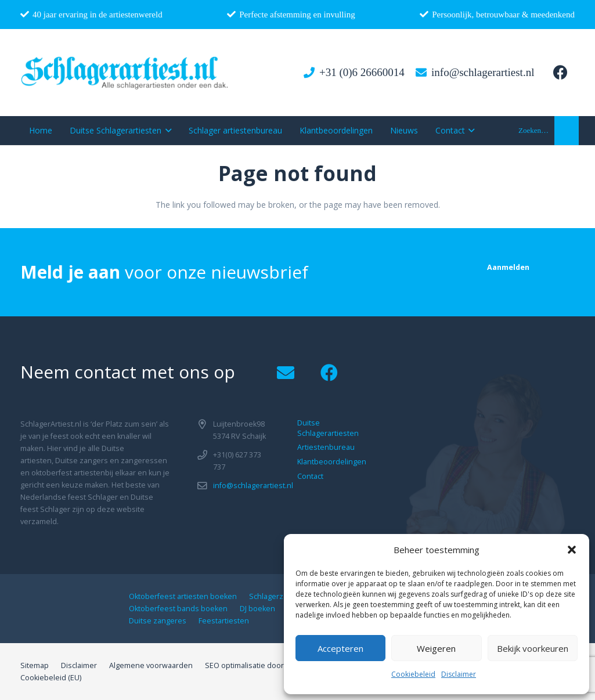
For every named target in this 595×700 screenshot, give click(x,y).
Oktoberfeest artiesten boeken (183, 596)
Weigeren (436, 648)
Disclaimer (459, 674)
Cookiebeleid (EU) (51, 678)
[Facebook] (560, 73)
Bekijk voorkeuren (533, 648)
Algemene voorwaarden (151, 665)
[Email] (286, 373)
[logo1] (125, 73)
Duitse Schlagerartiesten (328, 428)
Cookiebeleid (413, 674)
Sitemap (35, 665)
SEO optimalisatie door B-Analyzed (265, 665)
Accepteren (340, 648)
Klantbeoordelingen (332, 462)
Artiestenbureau (326, 447)
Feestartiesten (224, 621)
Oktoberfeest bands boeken (178, 609)
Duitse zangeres (158, 621)
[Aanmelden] (508, 267)
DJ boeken (257, 609)
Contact (310, 476)
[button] (572, 550)
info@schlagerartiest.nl (253, 486)
